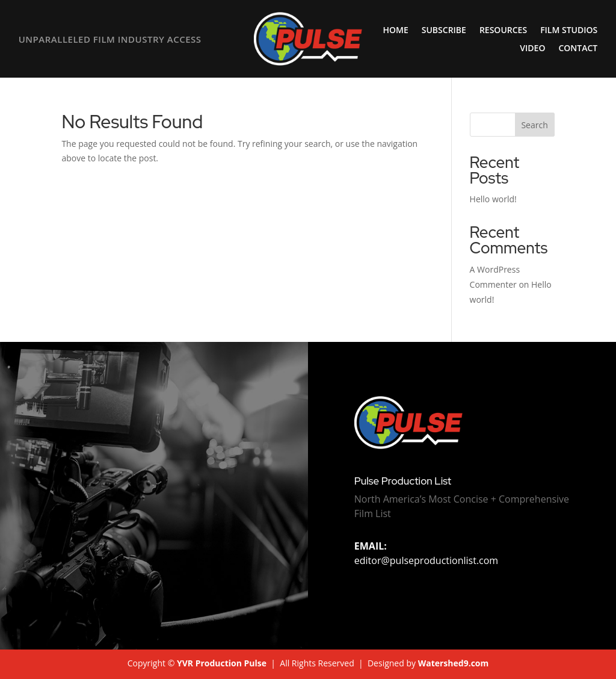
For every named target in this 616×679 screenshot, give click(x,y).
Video (532, 49)
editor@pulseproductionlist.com (426, 553)
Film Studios (569, 31)
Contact (578, 49)
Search (534, 125)
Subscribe (444, 31)
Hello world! (493, 199)
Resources (503, 31)
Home (396, 31)
